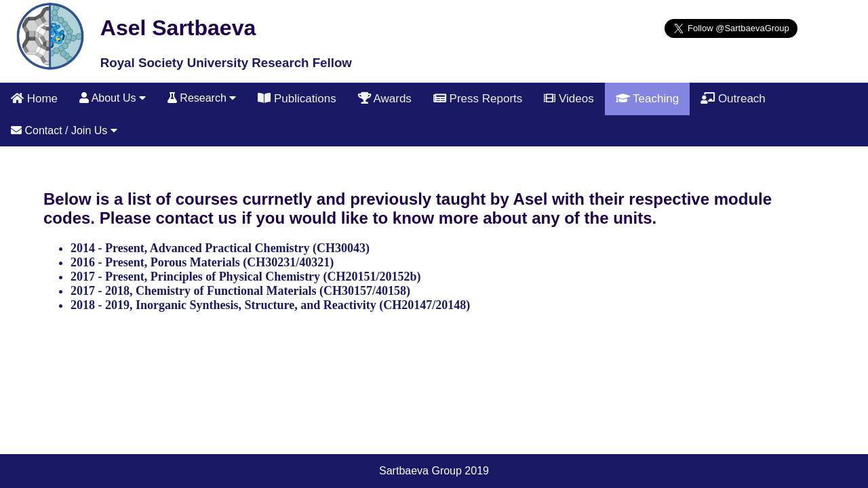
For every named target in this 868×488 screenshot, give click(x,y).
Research (202, 98)
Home (34, 99)
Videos (569, 99)
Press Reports (478, 99)
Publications (297, 99)
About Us (113, 98)
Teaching (647, 99)
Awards (385, 99)
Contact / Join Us (64, 130)
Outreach (733, 99)
